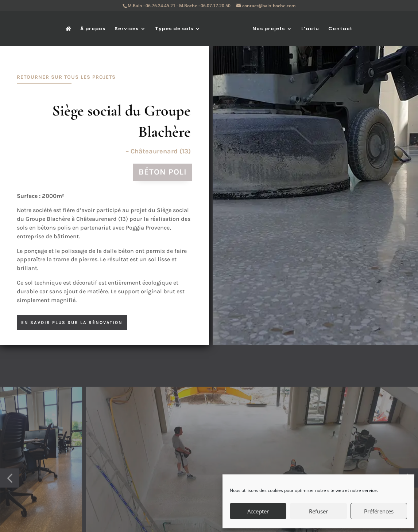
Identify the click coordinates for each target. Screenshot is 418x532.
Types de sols (174, 29)
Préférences (379, 511)
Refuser (318, 511)
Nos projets (269, 29)
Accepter (258, 511)
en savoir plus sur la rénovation (72, 322)
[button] (10, 499)
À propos (93, 29)
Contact (340, 29)
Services (127, 29)
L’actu (310, 29)
